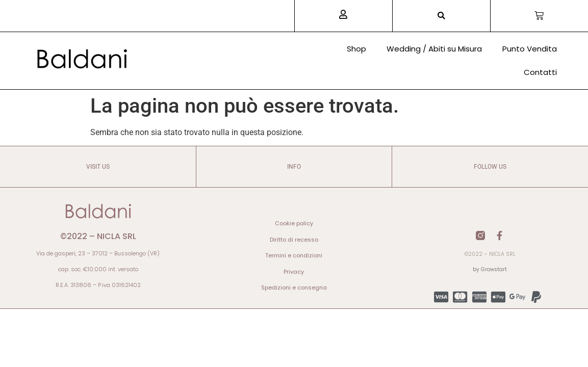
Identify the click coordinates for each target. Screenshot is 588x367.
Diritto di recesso (294, 240)
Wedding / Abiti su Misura (434, 49)
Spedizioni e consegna (294, 287)
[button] (441, 16)
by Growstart (490, 269)
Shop (356, 49)
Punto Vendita (530, 49)
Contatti (540, 72)
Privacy (294, 272)
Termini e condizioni (294, 255)
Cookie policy (294, 223)
